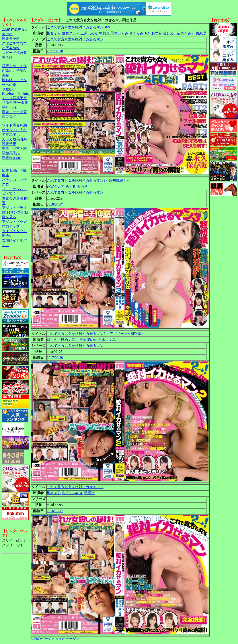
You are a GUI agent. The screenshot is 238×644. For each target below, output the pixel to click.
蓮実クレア (71, 33)
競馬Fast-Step (12, 158)
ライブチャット (14, 231)
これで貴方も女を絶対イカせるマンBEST (79, 27)
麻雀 (6, 175)
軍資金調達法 (13, 198)
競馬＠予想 (11, 39)
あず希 (157, 33)
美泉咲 (201, 33)
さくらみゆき (140, 33)
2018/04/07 (55, 204)
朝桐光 (104, 33)
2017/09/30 (55, 358)
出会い (7, 236)
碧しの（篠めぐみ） (179, 33)
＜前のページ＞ (43, 639)
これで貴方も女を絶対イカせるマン (75, 39)
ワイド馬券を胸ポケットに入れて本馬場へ (14, 130)
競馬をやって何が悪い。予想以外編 (14, 71)
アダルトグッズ (14, 222)
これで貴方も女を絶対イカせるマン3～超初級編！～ (88, 180)
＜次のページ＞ (67, 639)
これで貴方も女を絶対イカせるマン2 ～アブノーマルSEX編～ (96, 334)
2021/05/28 (55, 51)
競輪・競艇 (19, 170)
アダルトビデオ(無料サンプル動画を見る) (15, 212)
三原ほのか (89, 33)
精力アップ (11, 226)
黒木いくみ (119, 33)
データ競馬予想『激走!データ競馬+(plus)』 (15, 103)
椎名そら (54, 33)
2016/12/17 (55, 511)
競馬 (6, 170)
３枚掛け (9, 89)
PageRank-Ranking (16, 94)
